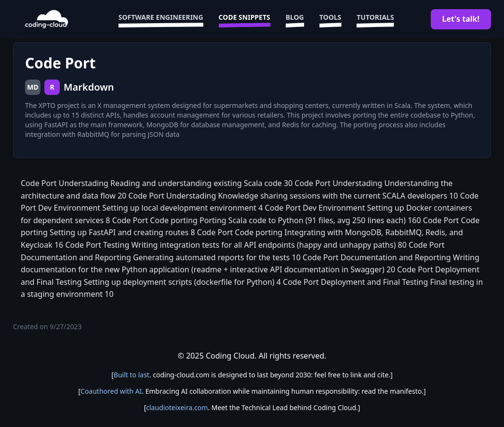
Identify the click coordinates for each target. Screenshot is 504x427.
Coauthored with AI (111, 391)
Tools (331, 19)
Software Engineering (161, 19)
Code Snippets (245, 19)
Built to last (132, 375)
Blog (295, 19)
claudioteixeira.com (177, 407)
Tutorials (375, 19)
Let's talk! (461, 19)
